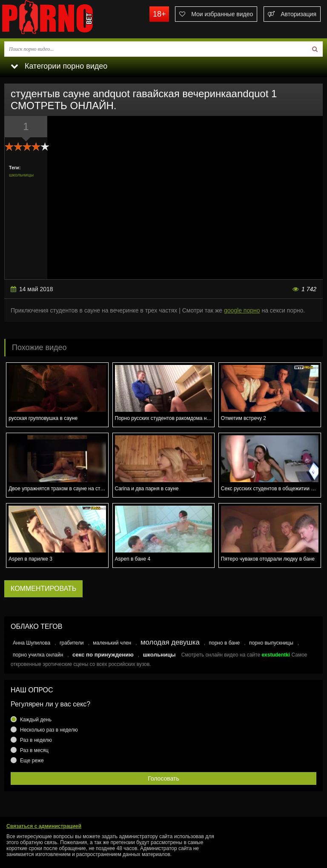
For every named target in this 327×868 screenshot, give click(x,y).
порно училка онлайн (38, 655)
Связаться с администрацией (44, 826)
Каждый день (36, 720)
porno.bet (64, 19)
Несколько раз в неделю (49, 730)
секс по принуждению (103, 655)
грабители (72, 643)
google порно (242, 310)
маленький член (112, 643)
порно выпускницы (271, 643)
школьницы (21, 175)
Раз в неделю (36, 740)
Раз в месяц (34, 750)
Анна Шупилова (32, 643)
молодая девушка (170, 642)
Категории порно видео (59, 66)
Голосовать (163, 778)
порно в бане (224, 643)
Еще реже (32, 761)
